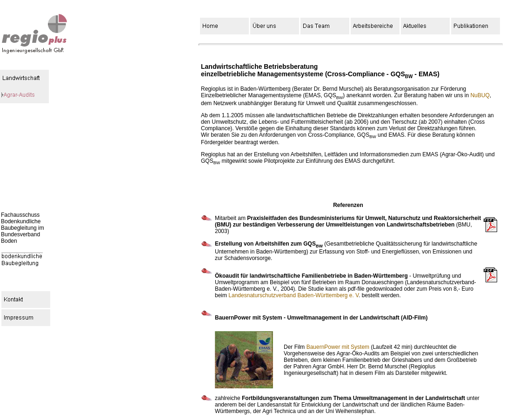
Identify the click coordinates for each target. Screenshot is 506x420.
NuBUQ (480, 95)
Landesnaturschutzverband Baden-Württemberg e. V (293, 295)
